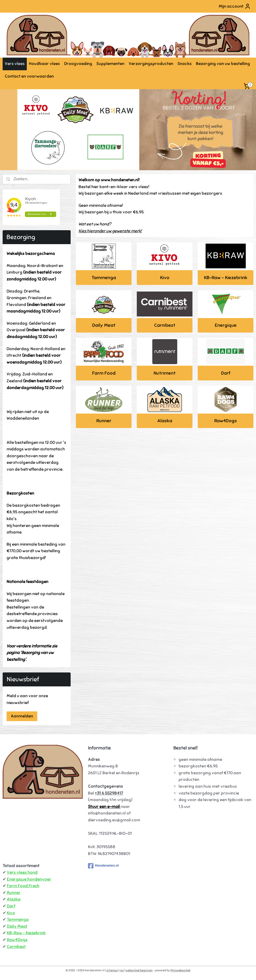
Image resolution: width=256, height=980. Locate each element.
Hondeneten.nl (103, 866)
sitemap (112, 970)
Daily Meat (104, 325)
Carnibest (164, 325)
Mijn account (235, 6)
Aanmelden (22, 716)
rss (122, 970)
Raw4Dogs (226, 421)
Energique (225, 325)
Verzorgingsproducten (151, 64)
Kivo (164, 278)
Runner (104, 421)
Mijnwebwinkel (180, 970)
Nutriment (165, 373)
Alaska (164, 421)
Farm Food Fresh (23, 886)
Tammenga (104, 278)
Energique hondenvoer (29, 879)
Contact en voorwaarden (29, 76)
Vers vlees (15, 64)
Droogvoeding (78, 64)
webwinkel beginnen (139, 970)
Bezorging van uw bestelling (223, 64)
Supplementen (110, 64)
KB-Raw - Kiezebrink (225, 278)
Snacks (185, 64)
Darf (225, 373)
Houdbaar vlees (44, 64)
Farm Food (104, 373)
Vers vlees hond (22, 872)
